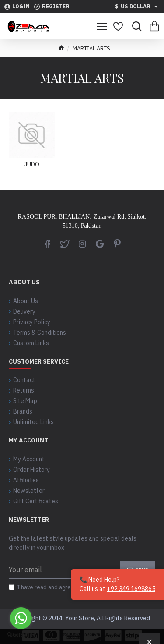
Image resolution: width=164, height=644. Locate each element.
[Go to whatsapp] (21, 618)
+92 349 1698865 (131, 589)
